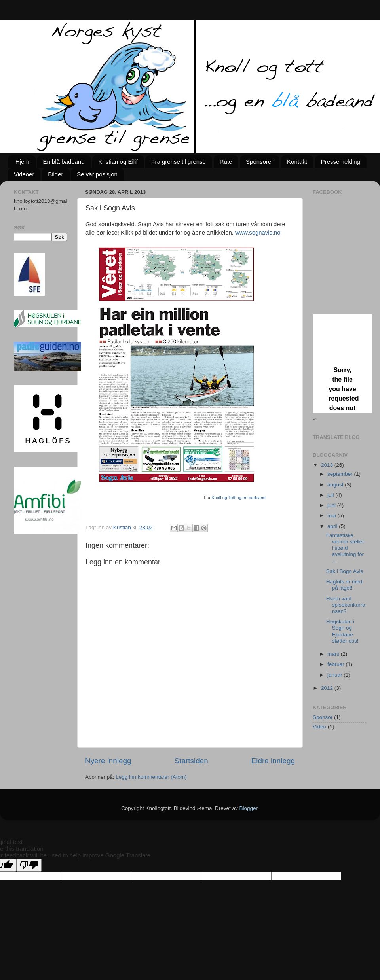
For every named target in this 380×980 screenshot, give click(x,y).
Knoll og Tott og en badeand (238, 498)
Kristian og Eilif (118, 162)
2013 (328, 465)
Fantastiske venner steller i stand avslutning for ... (345, 548)
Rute (226, 162)
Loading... (342, 363)
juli (331, 495)
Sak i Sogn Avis (345, 571)
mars (334, 654)
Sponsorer (259, 162)
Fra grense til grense (179, 162)
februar (337, 664)
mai (332, 516)
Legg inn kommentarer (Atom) (151, 777)
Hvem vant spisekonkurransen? (346, 605)
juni (332, 505)
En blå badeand (64, 162)
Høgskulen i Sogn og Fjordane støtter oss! (342, 631)
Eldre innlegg (273, 761)
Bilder (55, 174)
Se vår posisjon (97, 174)
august (336, 485)
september (341, 474)
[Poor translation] (29, 865)
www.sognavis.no (258, 233)
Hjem (22, 162)
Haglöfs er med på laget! (344, 585)
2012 (328, 688)
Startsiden (191, 761)
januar (335, 675)
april (333, 526)
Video (319, 727)
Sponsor (323, 717)
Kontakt (297, 162)
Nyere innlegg (108, 761)
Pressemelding (341, 162)
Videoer (24, 174)
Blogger (249, 808)
